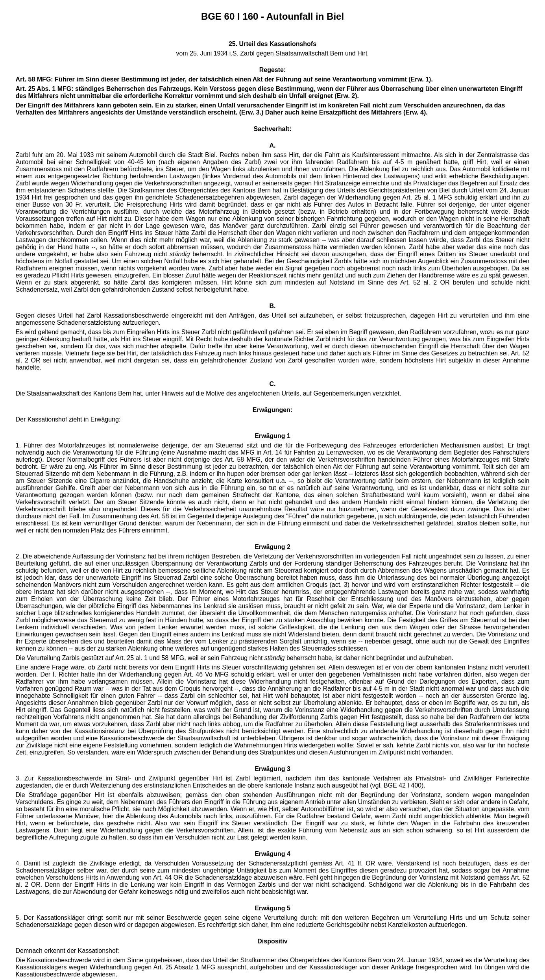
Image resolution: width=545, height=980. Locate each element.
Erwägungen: (272, 410)
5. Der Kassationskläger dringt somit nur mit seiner (91, 918)
